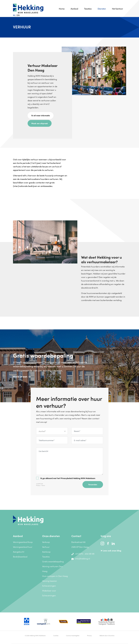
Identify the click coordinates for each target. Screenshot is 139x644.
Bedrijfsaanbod (20, 557)
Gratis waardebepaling (53, 561)
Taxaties (88, 9)
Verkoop (46, 542)
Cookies (56, 636)
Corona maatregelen (73, 636)
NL (14, 15)
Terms (43, 485)
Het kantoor (118, 9)
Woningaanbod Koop (23, 542)
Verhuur (46, 547)
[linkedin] (113, 543)
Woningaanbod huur (23, 547)
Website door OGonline (107, 636)
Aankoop (46, 552)
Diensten (102, 9)
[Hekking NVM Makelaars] (28, 520)
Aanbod (74, 9)
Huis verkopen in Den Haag (55, 576)
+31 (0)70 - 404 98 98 (83, 554)
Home (62, 9)
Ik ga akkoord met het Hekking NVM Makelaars (66, 478)
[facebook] (108, 543)
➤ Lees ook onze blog (111, 551)
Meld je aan (22, 376)
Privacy (38, 485)
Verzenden (93, 484)
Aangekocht (19, 552)
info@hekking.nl (81, 559)
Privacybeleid (67, 478)
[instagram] (103, 543)
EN (18, 15)
